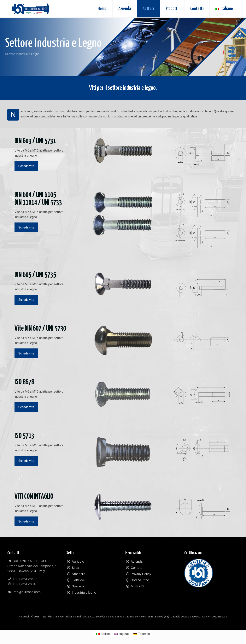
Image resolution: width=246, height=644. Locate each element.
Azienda (137, 561)
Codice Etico (140, 580)
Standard (79, 574)
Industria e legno (84, 592)
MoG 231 (138, 586)
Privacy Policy (141, 574)
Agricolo (78, 561)
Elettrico (78, 580)
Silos (75, 568)
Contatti (137, 568)
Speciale (78, 586)
